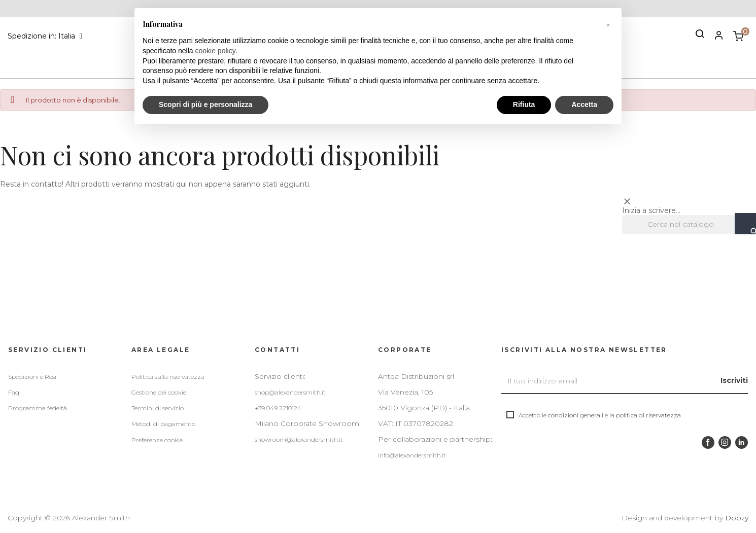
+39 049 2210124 (278, 408)
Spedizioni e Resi (32, 377)
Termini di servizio (158, 408)
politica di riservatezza (648, 415)
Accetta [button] (584, 104)
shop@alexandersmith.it (290, 392)
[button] (608, 24)
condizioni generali (576, 415)
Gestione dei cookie (159, 392)
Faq (14, 392)
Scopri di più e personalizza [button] (205, 104)
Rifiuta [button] (524, 104)
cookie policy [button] (215, 51)
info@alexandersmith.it (412, 455)
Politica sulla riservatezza (168, 377)
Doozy (737, 518)
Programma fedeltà (38, 408)
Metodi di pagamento (163, 424)
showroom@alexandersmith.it (299, 439)
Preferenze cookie (157, 440)
